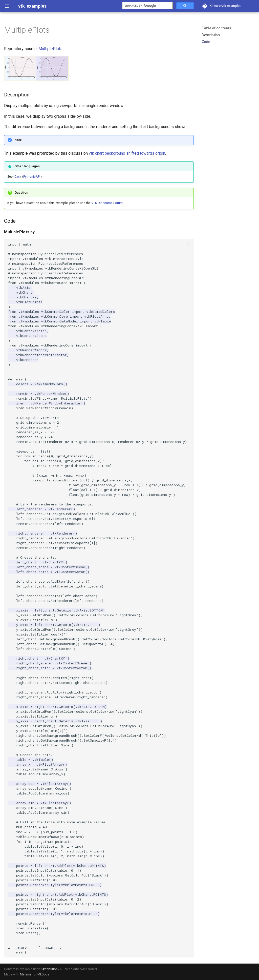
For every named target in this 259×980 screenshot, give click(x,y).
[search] (147, 6)
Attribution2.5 (52, 969)
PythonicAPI (32, 177)
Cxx (17, 177)
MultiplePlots (50, 49)
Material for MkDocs (35, 974)
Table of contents (217, 28)
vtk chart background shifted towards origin (127, 153)
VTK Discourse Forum (107, 203)
